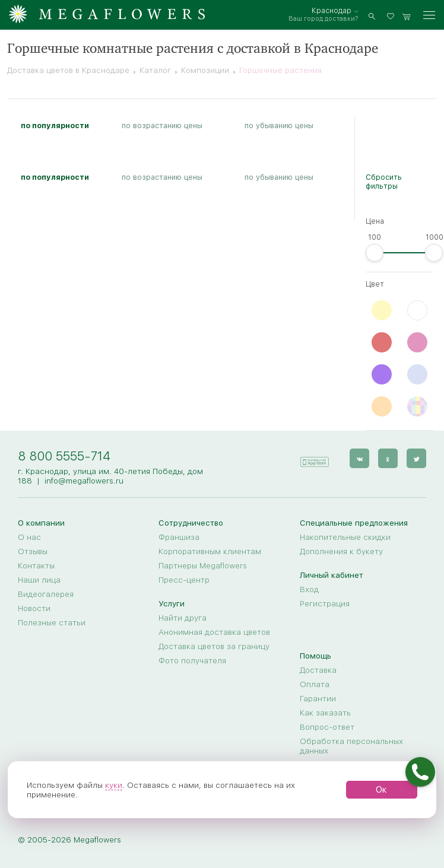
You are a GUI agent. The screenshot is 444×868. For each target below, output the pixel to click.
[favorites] (392, 15)
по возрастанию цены (162, 125)
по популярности (55, 125)
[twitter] (416, 458)
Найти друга (183, 618)
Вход (309, 589)
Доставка (318, 670)
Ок (381, 790)
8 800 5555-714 (64, 456)
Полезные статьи (52, 622)
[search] (372, 15)
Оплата (315, 684)
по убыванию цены (279, 125)
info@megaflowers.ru (84, 481)
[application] (314, 458)
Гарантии (318, 698)
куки (114, 785)
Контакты (36, 565)
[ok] (388, 458)
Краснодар (332, 11)
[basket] (407, 15)
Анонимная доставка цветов (214, 632)
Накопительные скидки (345, 537)
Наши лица (39, 580)
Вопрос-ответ (327, 727)
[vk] (359, 458)
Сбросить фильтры (384, 182)
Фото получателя (192, 660)
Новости (34, 608)
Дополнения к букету (341, 551)
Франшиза (179, 537)
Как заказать (325, 713)
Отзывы (33, 551)
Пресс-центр (184, 580)
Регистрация (325, 603)
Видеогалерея (46, 594)
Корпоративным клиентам (210, 551)
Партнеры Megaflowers (203, 565)
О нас (29, 537)
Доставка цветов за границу (214, 646)
